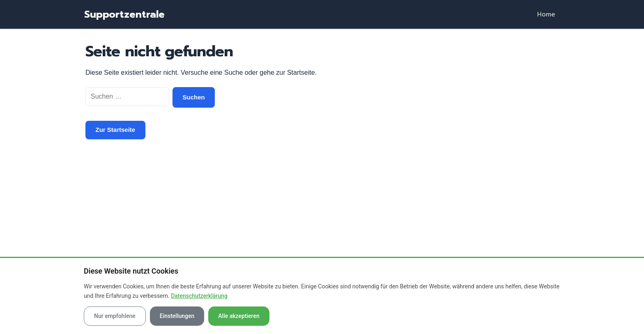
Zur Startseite (116, 130)
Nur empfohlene (115, 316)
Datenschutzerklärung (199, 296)
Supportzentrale (124, 14)
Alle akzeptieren (239, 316)
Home (546, 14)
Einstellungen (177, 316)
